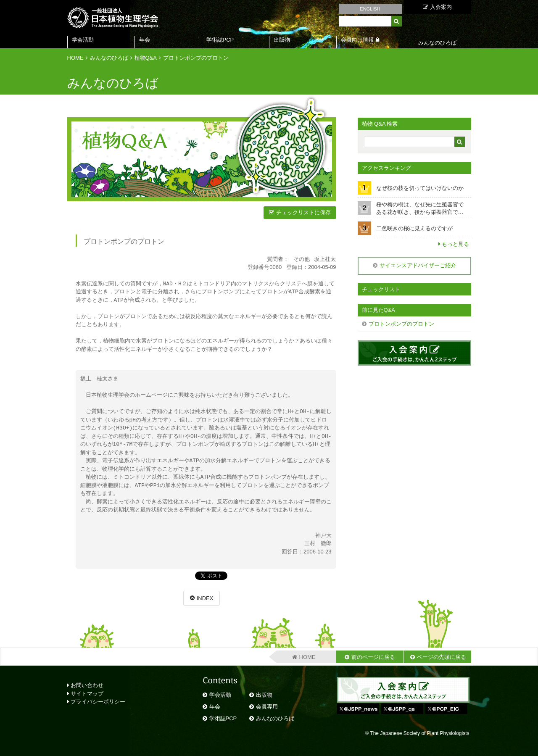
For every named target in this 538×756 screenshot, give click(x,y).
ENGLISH (370, 9)
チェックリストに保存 (303, 212)
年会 (145, 40)
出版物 (282, 40)
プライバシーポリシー (96, 702)
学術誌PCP (220, 40)
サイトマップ (86, 694)
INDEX (205, 598)
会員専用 (267, 707)
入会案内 (437, 7)
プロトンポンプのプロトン (196, 58)
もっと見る (455, 244)
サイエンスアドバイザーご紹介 (418, 265)
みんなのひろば (109, 58)
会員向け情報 (357, 40)
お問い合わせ (86, 685)
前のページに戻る (373, 657)
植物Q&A (146, 58)
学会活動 (83, 40)
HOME (75, 58)
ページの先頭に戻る (442, 657)
